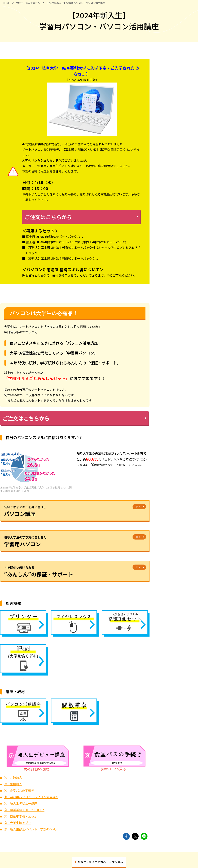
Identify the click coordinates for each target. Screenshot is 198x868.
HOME (6, 3)
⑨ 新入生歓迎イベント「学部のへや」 (31, 829)
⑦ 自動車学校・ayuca (20, 816)
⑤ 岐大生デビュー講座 (21, 803)
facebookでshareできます (126, 836)
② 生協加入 (13, 784)
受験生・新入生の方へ (28, 3)
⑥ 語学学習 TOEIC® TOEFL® (24, 810)
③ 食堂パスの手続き (19, 790)
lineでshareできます (144, 836)
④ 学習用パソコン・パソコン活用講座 (31, 797)
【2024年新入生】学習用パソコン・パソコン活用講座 (76, 3)
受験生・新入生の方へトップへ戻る (100, 862)
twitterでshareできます (135, 836)
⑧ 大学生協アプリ (17, 823)
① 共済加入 (13, 778)
